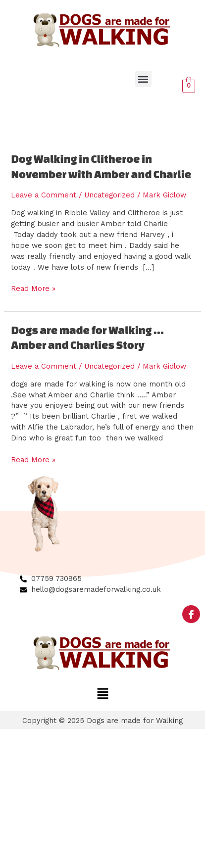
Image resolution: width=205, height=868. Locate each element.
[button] (143, 79)
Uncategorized (109, 195)
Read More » (33, 288)
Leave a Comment (44, 195)
